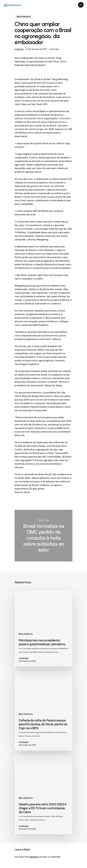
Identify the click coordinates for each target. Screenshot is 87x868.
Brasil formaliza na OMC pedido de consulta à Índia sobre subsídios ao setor (44, 536)
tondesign (19, 49)
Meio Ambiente (24, 17)
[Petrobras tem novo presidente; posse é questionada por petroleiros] (44, 629)
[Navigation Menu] (81, 5)
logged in (34, 857)
